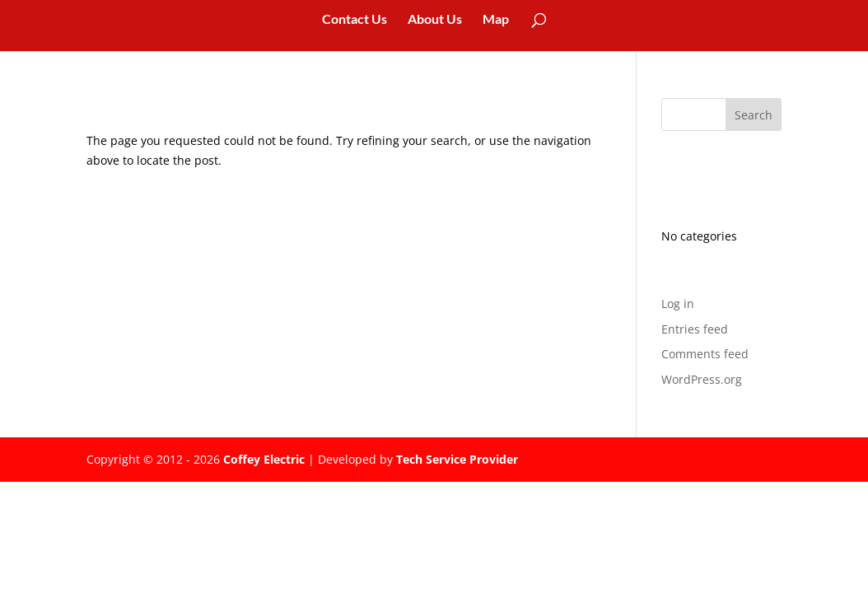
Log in (678, 304)
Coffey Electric (264, 459)
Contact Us (355, 20)
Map (496, 20)
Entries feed (695, 329)
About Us (435, 20)
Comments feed (705, 354)
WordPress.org (702, 379)
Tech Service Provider (457, 459)
